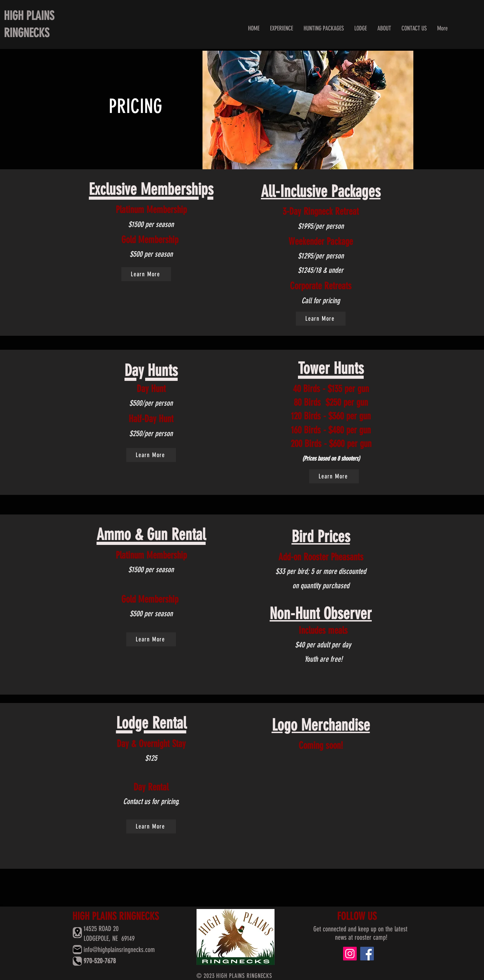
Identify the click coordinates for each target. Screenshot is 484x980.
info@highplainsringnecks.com (119, 950)
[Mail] (77, 950)
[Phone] (77, 961)
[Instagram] (350, 954)
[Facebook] (367, 954)
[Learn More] (146, 274)
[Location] (77, 933)
